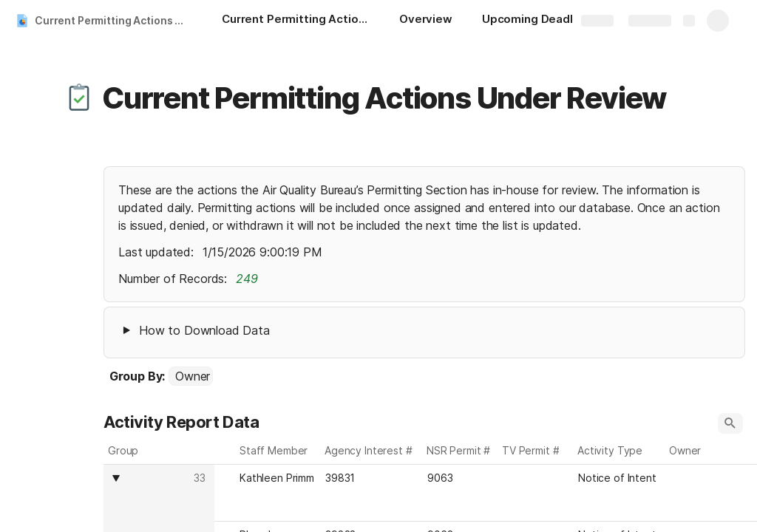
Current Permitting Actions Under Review (113, 20)
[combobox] (191, 376)
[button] (79, 98)
